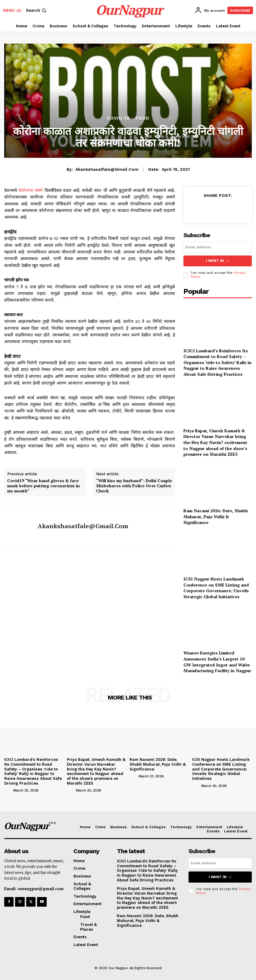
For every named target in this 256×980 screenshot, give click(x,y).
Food (142, 118)
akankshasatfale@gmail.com (107, 169)
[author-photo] (8, 790)
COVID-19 (118, 118)
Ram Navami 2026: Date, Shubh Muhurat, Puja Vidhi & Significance (216, 516)
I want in (218, 261)
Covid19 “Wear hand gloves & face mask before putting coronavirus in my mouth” (44, 486)
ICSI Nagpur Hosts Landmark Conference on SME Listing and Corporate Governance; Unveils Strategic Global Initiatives (216, 587)
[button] (37, 10)
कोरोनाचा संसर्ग (31, 190)
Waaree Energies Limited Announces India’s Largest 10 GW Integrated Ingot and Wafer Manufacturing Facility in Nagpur (217, 661)
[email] (218, 247)
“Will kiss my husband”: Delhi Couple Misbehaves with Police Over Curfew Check (134, 486)
